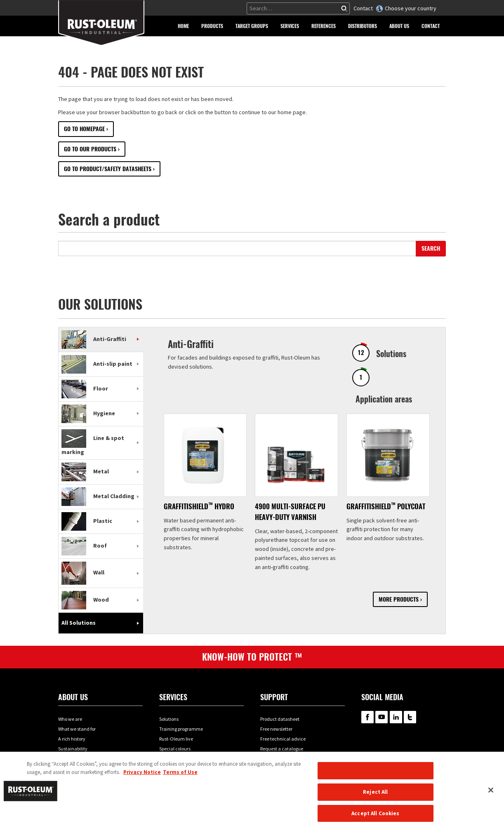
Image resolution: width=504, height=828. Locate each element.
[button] (212, 26)
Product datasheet (280, 719)
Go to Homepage (84, 129)
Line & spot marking (93, 445)
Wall (83, 573)
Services (173, 697)
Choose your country (411, 8)
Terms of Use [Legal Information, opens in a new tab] (180, 777)
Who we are (70, 719)
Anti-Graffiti (94, 339)
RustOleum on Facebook (367, 717)
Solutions (169, 719)
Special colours (175, 749)
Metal (85, 471)
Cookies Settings (375, 776)
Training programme (181, 729)
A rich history (72, 739)
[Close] (491, 795)
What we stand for (77, 729)
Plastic (87, 521)
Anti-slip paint (97, 364)
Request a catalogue (282, 749)
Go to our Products (90, 149)
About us (73, 697)
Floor (85, 388)
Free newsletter (276, 729)
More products (399, 599)
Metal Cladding (98, 496)
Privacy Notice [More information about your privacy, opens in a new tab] (142, 777)
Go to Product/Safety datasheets (108, 169)
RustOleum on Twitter (410, 717)
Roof (84, 546)
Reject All (375, 797)
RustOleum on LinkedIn (396, 717)
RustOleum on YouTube (382, 717)
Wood (85, 600)
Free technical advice (283, 739)
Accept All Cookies (375, 819)
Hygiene (88, 413)
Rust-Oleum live (176, 739)
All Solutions (79, 623)
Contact (363, 8)
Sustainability (73, 749)
